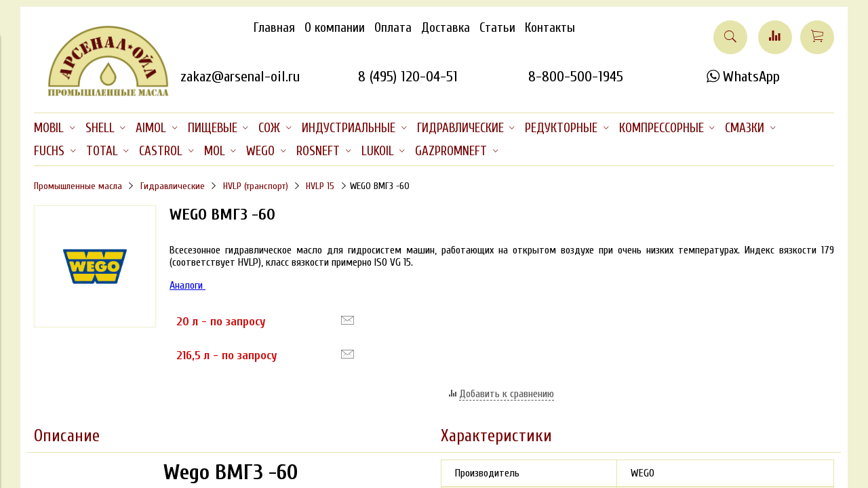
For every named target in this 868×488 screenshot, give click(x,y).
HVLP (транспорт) (256, 186)
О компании (335, 28)
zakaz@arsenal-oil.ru (240, 77)
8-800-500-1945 (576, 77)
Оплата (393, 28)
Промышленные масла (78, 186)
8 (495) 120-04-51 (408, 77)
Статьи (497, 28)
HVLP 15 (320, 186)
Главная (274, 28)
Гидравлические (173, 186)
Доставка (446, 28)
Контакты (550, 28)
